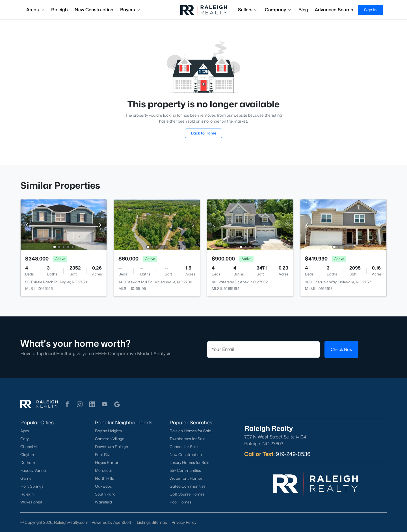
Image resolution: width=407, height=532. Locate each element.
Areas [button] (35, 10)
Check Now (341, 349)
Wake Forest (31, 502)
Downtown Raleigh (112, 447)
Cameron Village (110, 439)
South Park (105, 494)
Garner (27, 478)
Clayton (27, 455)
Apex (25, 431)
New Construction (186, 455)
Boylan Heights (108, 431)
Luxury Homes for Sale (189, 462)
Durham (28, 462)
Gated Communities (188, 486)
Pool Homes (180, 502)
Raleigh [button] (59, 10)
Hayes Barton (107, 462)
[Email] (263, 349)
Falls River (104, 455)
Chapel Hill (30, 447)
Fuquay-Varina (33, 470)
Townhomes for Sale (187, 439)
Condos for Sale (184, 447)
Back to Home (204, 133)
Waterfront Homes (186, 478)
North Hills (104, 478)
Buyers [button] (130, 10)
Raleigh (27, 494)
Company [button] (278, 10)
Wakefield (103, 502)
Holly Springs (32, 486)
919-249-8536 (293, 454)
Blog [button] (303, 10)
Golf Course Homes (187, 494)
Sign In (370, 10)
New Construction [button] (94, 10)
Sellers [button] (248, 10)
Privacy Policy (184, 522)
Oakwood (104, 486)
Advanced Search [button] (334, 10)
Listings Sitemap (152, 522)
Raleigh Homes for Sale (190, 431)
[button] (67, 404)
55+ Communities (185, 470)
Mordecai (103, 470)
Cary (24, 439)
